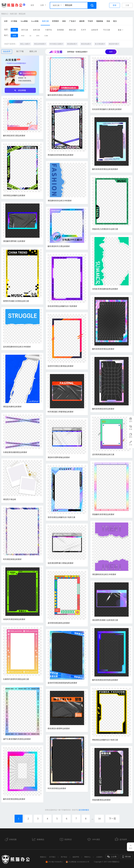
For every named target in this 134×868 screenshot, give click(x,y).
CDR (46, 36)
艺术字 (83, 30)
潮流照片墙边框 (10, 499)
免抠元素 (13, 14)
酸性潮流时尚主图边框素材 (59, 246)
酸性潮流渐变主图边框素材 (14, 136)
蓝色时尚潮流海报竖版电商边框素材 (62, 683)
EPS (38, 36)
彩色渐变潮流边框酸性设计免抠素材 (62, 306)
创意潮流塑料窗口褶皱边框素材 (61, 563)
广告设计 (73, 21)
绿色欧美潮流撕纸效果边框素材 (105, 289)
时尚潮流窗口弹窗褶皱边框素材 (61, 412)
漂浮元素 (25, 30)
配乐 (115, 21)
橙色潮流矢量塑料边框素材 (59, 729)
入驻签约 (99, 857)
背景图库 (55, 21)
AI (30, 36)
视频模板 (100, 21)
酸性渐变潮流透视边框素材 (14, 799)
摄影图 (82, 21)
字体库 (90, 21)
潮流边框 (22, 14)
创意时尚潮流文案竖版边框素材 (61, 366)
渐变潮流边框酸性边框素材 (14, 196)
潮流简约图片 (114, 44)
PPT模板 (14, 21)
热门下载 (20, 51)
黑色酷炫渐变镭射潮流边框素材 (61, 155)
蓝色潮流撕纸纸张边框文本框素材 (17, 347)
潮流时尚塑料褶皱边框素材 (59, 457)
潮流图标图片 (72, 44)
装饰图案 (60, 30)
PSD (23, 36)
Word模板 (24, 21)
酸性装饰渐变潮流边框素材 (103, 349)
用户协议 (64, 857)
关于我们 (52, 857)
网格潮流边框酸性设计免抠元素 (105, 740)
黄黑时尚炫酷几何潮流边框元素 (16, 301)
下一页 (112, 819)
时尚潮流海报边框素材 (12, 559)
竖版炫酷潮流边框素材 (101, 800)
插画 (64, 21)
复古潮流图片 (100, 44)
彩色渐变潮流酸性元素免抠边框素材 (107, 109)
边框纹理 (95, 30)
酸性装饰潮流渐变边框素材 (103, 409)
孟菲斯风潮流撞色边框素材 (59, 623)
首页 (32, 5)
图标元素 (72, 30)
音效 (108, 21)
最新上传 (33, 51)
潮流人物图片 (25, 44)
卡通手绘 (48, 30)
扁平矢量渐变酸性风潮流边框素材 (17, 739)
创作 (111, 52)
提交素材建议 (84, 810)
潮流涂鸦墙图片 (40, 44)
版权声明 (76, 857)
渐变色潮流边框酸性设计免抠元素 (61, 517)
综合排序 (7, 52)
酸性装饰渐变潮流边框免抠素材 (105, 169)
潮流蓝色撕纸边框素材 (12, 407)
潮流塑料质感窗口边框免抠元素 (105, 620)
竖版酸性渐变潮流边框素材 (103, 514)
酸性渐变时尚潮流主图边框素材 (61, 95)
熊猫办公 (5, 14)
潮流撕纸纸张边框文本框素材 (60, 201)
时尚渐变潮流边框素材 (57, 788)
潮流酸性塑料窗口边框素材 (14, 241)
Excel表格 (35, 21)
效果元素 (37, 30)
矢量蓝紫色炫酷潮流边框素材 (15, 452)
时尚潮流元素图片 (56, 44)
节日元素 (107, 30)
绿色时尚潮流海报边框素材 (14, 619)
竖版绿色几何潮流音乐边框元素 (105, 229)
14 (99, 819)
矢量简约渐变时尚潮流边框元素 (16, 679)
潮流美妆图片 (86, 44)
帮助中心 (87, 857)
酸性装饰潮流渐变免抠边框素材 (105, 680)
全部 (6, 21)
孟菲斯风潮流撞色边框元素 (103, 455)
